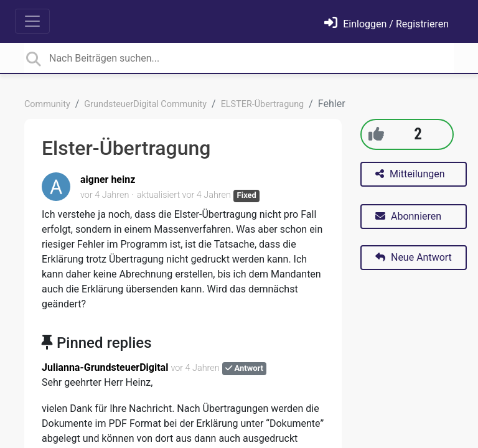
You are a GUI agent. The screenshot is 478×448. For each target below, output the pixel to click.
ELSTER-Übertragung (263, 104)
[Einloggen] (387, 24)
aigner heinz (108, 180)
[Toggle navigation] (32, 21)
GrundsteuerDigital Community (145, 104)
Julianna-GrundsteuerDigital (105, 367)
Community (47, 104)
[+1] (376, 134)
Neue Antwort (414, 257)
